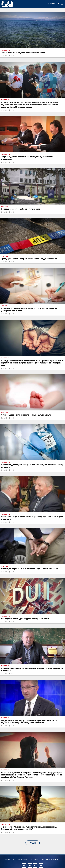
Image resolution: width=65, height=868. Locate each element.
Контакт (35, 860)
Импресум (9, 860)
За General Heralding (51, 860)
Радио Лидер (7, 4)
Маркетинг (22, 860)
